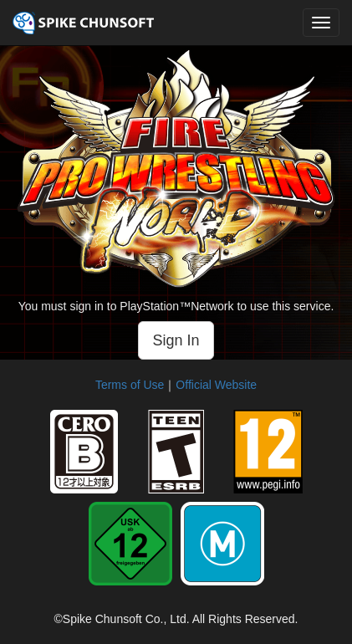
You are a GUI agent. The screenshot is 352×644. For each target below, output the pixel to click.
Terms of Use (130, 385)
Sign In (176, 340)
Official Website (216, 385)
